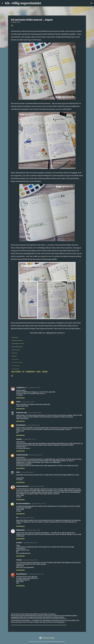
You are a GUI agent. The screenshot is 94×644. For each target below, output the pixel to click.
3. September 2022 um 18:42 (26, 518)
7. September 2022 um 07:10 (30, 543)
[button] (12, 26)
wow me (16, 353)
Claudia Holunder (22, 455)
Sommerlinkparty (17, 366)
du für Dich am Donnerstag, (18, 362)
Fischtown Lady (22, 413)
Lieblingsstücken (19, 347)
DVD (15, 356)
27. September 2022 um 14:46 (35, 574)
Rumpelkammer (22, 574)
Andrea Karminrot (22, 486)
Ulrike (18, 402)
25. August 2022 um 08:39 (28, 402)
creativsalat (17, 350)
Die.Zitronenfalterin (23, 503)
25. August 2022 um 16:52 (33, 425)
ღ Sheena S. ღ (21, 387)
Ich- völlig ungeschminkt (23, 3)
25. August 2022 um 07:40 (33, 388)
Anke (18, 472)
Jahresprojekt (16, 359)
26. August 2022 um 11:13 (29, 439)
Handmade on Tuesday (19, 344)
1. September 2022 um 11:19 (38, 504)
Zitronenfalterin (16, 369)
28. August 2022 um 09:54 (35, 455)
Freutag (16, 337)
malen (38, 372)
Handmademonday (19, 340)
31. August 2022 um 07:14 (27, 472)
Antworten (20, 398)
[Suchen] (44, 3)
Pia (17, 518)
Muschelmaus (21, 425)
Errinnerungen (30, 372)
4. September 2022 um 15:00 (33, 530)
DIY (23, 372)
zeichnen (45, 372)
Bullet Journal (16, 372)
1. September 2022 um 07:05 (37, 486)
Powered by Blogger (47, 638)
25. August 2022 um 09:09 (34, 413)
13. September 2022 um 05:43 (30, 560)
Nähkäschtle (20, 530)
